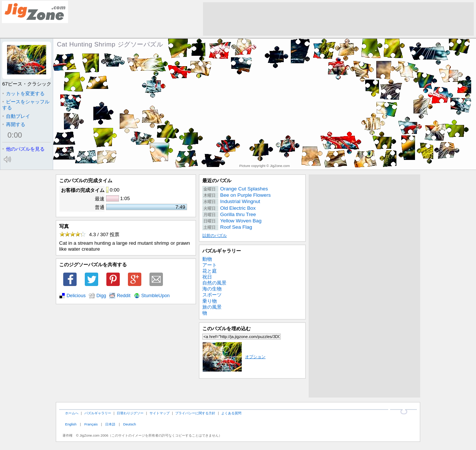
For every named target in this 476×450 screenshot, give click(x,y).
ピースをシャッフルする (26, 105)
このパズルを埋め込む (226, 329)
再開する (14, 124)
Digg (101, 296)
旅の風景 (212, 307)
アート (210, 265)
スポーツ (212, 295)
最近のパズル (217, 181)
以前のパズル (215, 235)
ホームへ (72, 413)
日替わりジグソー (130, 413)
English (71, 424)
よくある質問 (231, 413)
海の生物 (212, 289)
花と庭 (210, 271)
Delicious (76, 296)
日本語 (110, 424)
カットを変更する (23, 94)
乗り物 (210, 301)
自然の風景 (214, 283)
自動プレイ (16, 116)
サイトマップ (160, 413)
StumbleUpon (156, 296)
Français (91, 424)
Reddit (124, 296)
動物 (207, 259)
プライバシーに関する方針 (195, 413)
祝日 (207, 277)
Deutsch (129, 424)
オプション (234, 357)
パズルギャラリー (222, 251)
